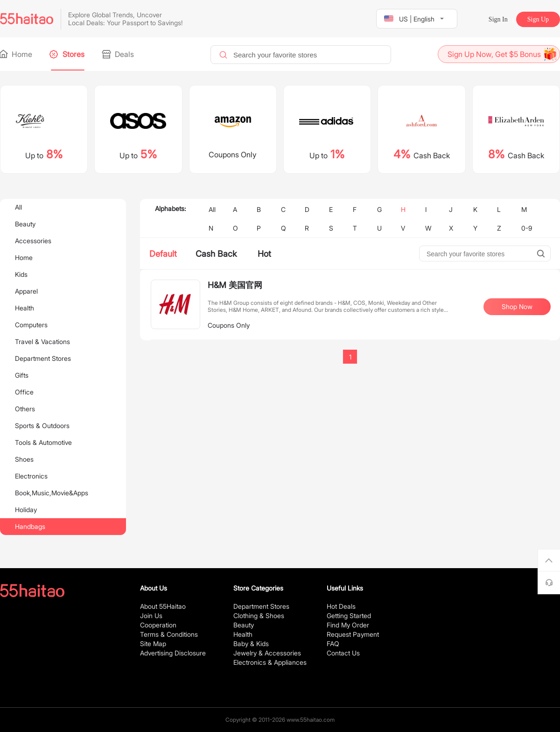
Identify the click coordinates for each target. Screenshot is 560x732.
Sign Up (538, 19)
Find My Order (348, 625)
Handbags (30, 526)
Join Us (151, 616)
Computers (31, 325)
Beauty (25, 224)
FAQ (333, 644)
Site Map (153, 644)
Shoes (24, 459)
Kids (21, 274)
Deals (119, 54)
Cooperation (158, 625)
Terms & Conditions (169, 634)
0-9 (527, 228)
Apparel (26, 291)
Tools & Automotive (43, 442)
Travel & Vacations (42, 341)
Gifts (22, 375)
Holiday (26, 510)
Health (24, 308)
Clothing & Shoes (259, 616)
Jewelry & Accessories (267, 653)
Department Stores (43, 358)
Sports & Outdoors (42, 426)
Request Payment (353, 634)
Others (25, 409)
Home (16, 54)
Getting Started (349, 616)
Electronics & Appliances (270, 662)
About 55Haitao (163, 606)
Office (24, 392)
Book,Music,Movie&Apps (52, 493)
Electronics (31, 476)
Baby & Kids (251, 644)
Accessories (33, 241)
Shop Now (517, 306)
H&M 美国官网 (235, 285)
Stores (68, 54)
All (18, 207)
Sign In (498, 19)
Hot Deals (341, 606)
